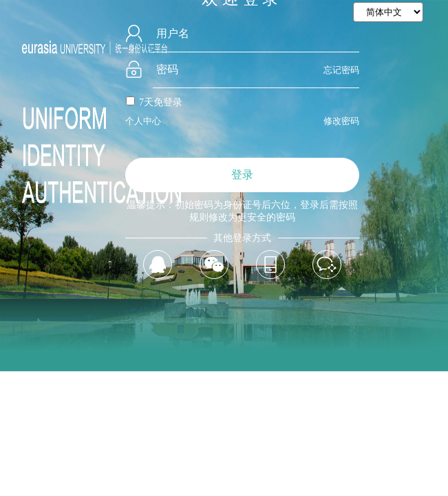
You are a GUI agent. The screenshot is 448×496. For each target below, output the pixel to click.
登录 (242, 175)
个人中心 (143, 121)
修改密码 (341, 121)
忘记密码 (341, 70)
